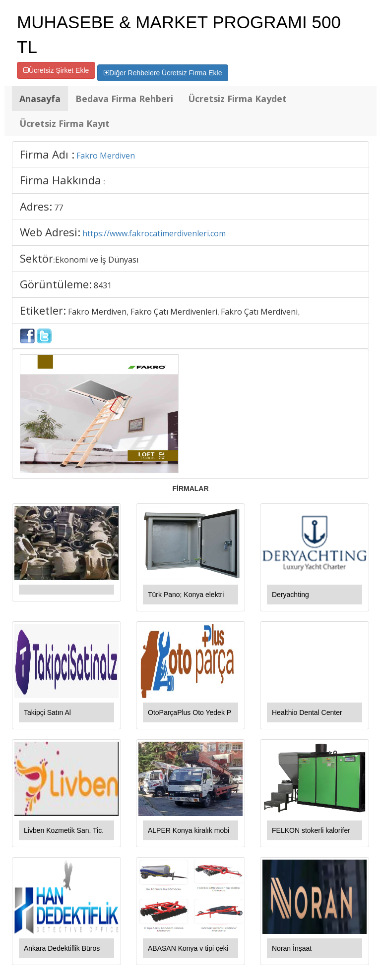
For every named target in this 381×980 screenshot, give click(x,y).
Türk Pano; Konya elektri (186, 595)
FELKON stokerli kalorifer (311, 830)
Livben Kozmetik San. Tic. (64, 830)
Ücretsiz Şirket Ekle (56, 70)
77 (59, 208)
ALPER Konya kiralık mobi (189, 830)
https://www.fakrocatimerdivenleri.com (154, 233)
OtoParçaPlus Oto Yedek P (190, 712)
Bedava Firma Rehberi (124, 99)
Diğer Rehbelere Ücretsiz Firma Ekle (163, 73)
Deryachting (290, 595)
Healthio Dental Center (307, 712)
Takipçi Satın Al (47, 712)
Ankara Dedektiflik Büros (62, 948)
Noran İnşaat (292, 948)
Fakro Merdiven (106, 156)
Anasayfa (40, 99)
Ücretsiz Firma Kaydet (237, 99)
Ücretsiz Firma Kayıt (64, 123)
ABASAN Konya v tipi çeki (188, 948)
